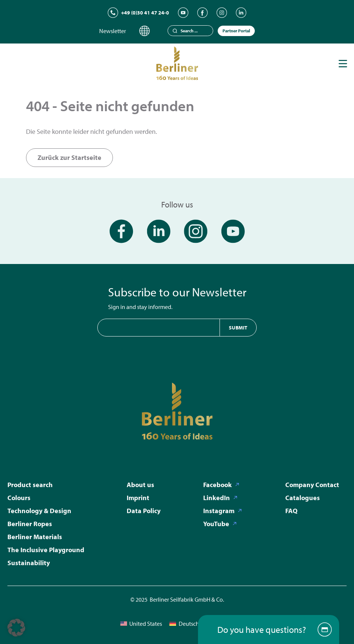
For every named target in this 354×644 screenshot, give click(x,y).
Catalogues (303, 498)
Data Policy (144, 511)
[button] (16, 628)
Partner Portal (236, 31)
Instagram (219, 511)
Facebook (217, 485)
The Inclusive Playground (46, 550)
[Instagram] (222, 13)
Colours (19, 498)
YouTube (216, 524)
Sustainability (29, 563)
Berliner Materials (35, 537)
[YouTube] (183, 13)
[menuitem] (141, 623)
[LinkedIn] (241, 13)
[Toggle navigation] (343, 64)
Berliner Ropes (30, 524)
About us (140, 485)
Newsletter (113, 31)
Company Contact (312, 485)
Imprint (138, 498)
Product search (30, 485)
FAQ (291, 511)
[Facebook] (202, 13)
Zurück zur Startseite (69, 157)
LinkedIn (217, 498)
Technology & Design (39, 511)
